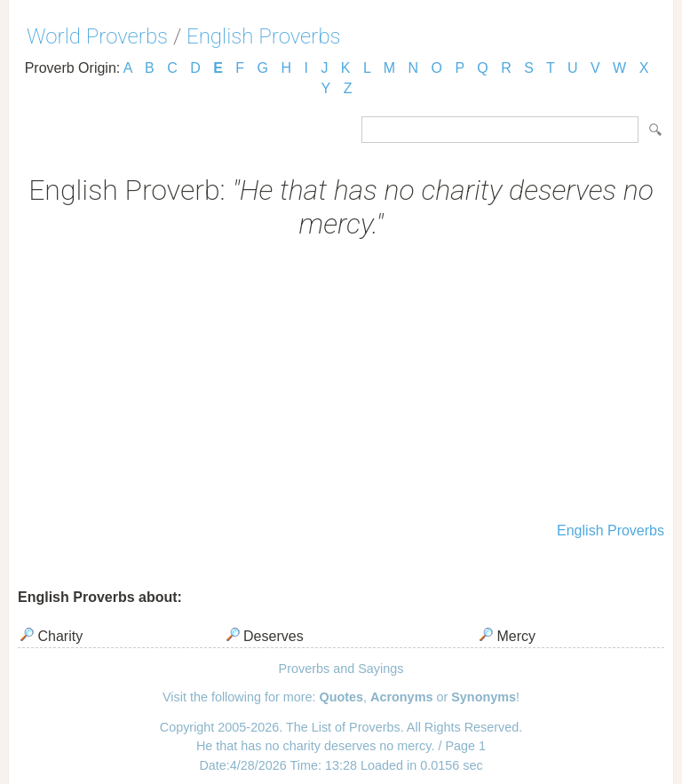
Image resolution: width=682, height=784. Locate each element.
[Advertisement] (341, 383)
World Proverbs (97, 36)
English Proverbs (264, 36)
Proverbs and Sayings (341, 669)
